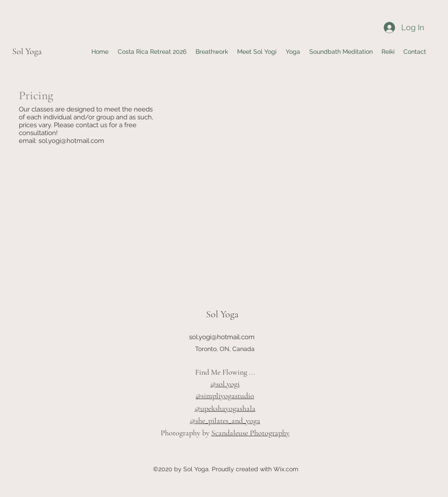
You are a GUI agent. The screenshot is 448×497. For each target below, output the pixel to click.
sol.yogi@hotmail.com (71, 141)
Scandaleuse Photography (250, 433)
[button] (293, 52)
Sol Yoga (27, 52)
